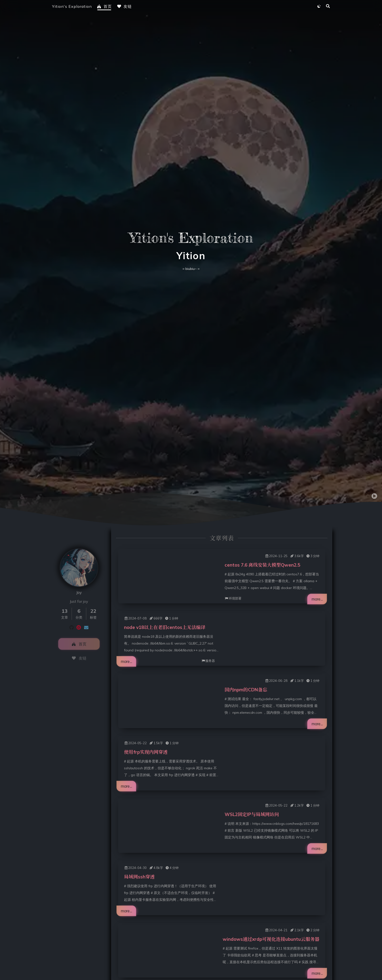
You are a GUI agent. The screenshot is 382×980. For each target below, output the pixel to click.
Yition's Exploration (72, 6)
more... (315, 599)
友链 (124, 6)
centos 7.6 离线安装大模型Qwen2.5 (262, 565)
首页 (104, 6)
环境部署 (233, 598)
